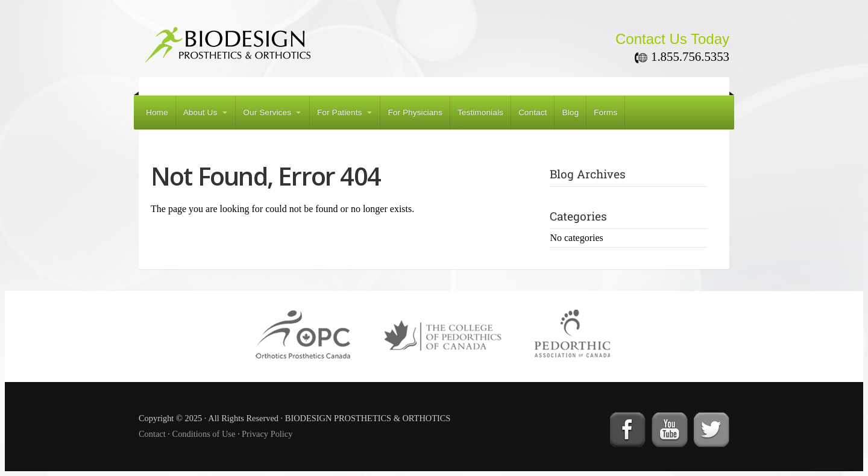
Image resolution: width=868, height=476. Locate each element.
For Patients (340, 112)
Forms (605, 112)
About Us (200, 112)
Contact (533, 112)
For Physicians (415, 112)
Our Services (267, 112)
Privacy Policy (267, 434)
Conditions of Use (204, 434)
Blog (570, 112)
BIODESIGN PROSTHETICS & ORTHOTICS (283, 41)
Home (157, 112)
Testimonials (480, 112)
